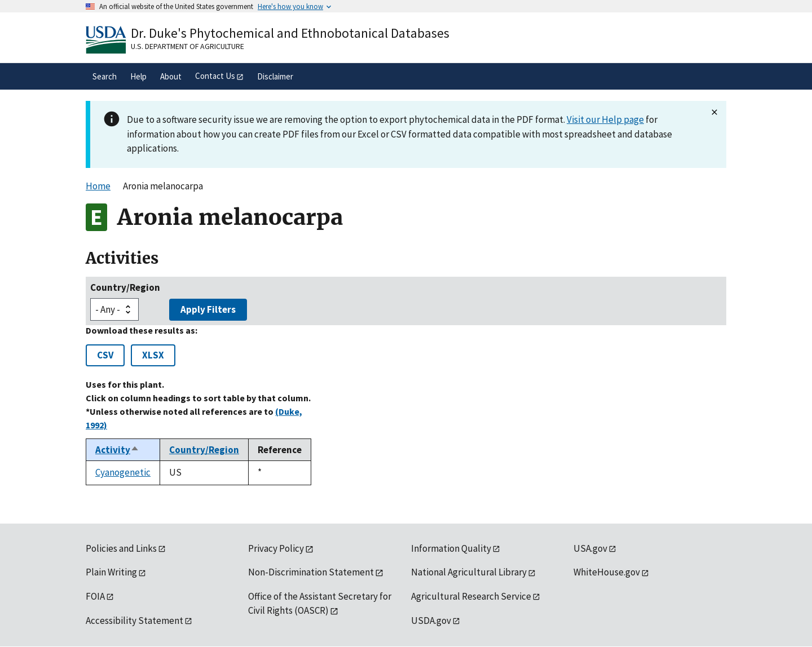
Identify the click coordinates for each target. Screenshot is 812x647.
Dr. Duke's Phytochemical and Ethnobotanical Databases (290, 33)
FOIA (95, 596)
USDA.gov (431, 621)
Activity (117, 450)
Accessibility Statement (134, 621)
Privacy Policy (276, 548)
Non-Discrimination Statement (311, 572)
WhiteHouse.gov (607, 572)
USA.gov (590, 548)
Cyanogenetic (123, 472)
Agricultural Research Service (471, 596)
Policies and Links (121, 548)
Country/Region (125, 287)
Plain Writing (111, 572)
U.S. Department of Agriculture (187, 46)
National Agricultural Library (469, 572)
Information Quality (451, 548)
